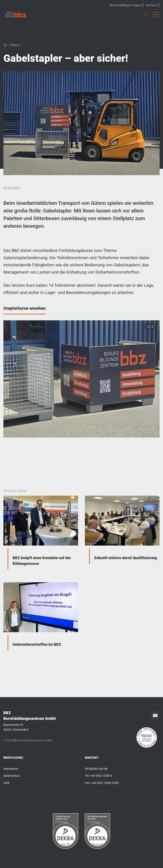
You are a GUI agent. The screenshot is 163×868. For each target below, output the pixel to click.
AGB (6, 783)
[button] (156, 15)
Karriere (153, 5)
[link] (16, 15)
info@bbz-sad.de (96, 769)
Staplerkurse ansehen (25, 308)
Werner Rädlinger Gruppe (126, 5)
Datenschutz (12, 776)
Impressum (11, 769)
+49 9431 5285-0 (101, 776)
